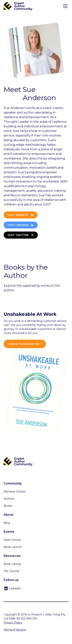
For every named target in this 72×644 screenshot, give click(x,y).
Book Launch (13, 547)
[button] (65, 6)
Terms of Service (15, 630)
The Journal (11, 571)
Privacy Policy (13, 623)
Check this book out (25, 344)
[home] (18, 6)
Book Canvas (12, 564)
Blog (7, 523)
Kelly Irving (53, 615)
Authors (9, 499)
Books (8, 506)
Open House (12, 540)
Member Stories (14, 492)
